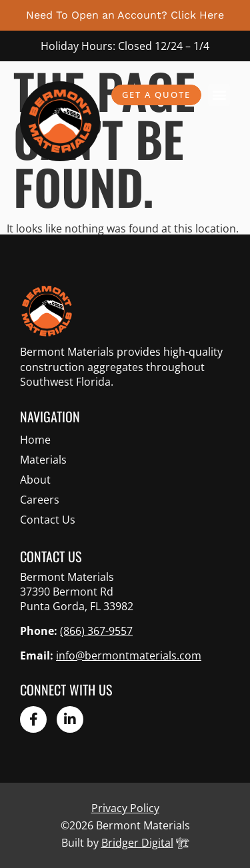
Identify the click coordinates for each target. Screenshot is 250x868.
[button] (219, 95)
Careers (40, 500)
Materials (43, 460)
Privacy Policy (125, 808)
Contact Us (48, 520)
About (35, 480)
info (129, 655)
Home (35, 440)
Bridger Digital (137, 843)
